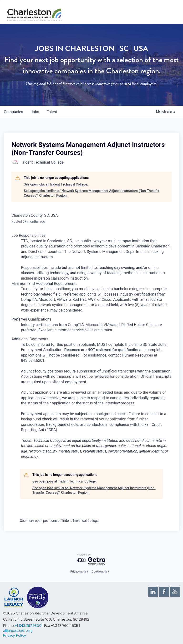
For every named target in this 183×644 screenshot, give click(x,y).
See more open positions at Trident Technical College (59, 521)
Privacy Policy (15, 635)
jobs (35, 112)
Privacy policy (79, 572)
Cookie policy (100, 572)
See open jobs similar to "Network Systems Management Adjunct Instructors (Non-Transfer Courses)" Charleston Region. (92, 193)
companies (13, 112)
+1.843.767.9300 (28, 626)
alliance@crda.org (18, 631)
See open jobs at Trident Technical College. (56, 184)
